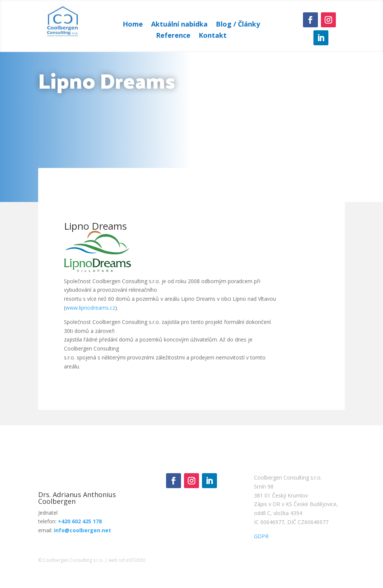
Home (133, 25)
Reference (173, 36)
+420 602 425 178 (80, 521)
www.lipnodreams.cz (90, 308)
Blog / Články (238, 25)
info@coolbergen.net (82, 530)
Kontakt (213, 36)
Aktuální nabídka (179, 25)
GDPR (261, 536)
